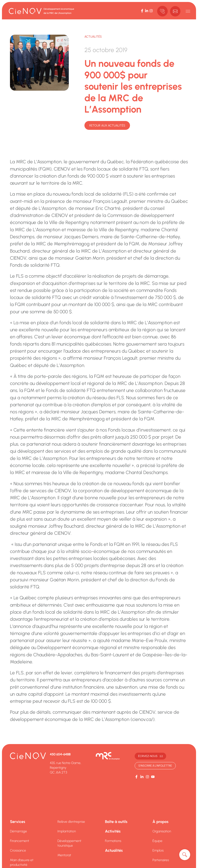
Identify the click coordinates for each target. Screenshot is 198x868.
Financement (20, 841)
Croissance (18, 850)
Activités (113, 831)
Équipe (157, 841)
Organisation (162, 831)
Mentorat (64, 855)
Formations (113, 841)
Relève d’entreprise (71, 822)
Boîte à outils (116, 822)
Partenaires (161, 860)
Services (18, 822)
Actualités (93, 37)
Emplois (158, 850)
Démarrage (18, 831)
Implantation (67, 831)
